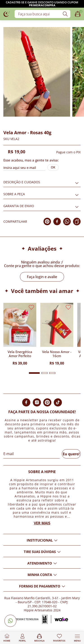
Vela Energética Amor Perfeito (20, 354)
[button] (34, 373)
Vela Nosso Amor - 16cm (57, 354)
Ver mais (42, 523)
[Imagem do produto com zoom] (37, 72)
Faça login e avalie (42, 277)
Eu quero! (71, 454)
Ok (53, 167)
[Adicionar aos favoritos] (6, 119)
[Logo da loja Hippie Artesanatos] (7, 14)
